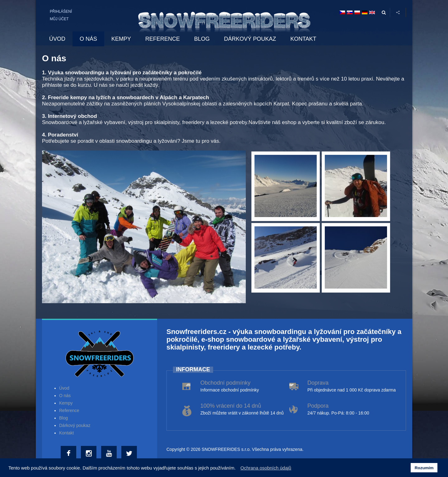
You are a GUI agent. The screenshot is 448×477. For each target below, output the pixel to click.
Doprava (318, 383)
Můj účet (59, 19)
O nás (65, 396)
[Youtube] (110, 454)
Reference (69, 410)
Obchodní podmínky (225, 383)
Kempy (66, 403)
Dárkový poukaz (75, 425)
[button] (238, 469)
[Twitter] (130, 454)
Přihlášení (61, 12)
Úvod (64, 388)
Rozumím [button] (424, 468)
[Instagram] (89, 454)
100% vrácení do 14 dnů (231, 406)
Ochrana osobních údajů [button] (266, 468)
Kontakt (66, 433)
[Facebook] (69, 454)
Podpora (318, 406)
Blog (63, 418)
